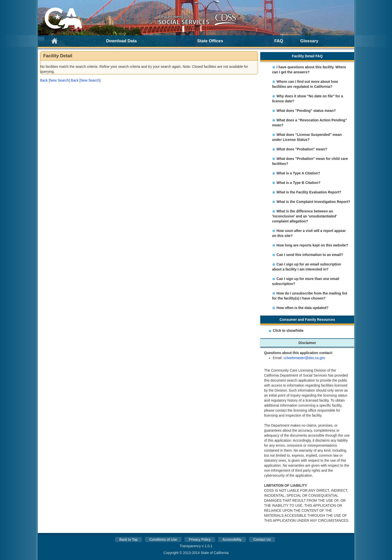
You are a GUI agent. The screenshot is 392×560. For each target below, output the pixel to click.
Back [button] (44, 80)
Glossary (309, 41)
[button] (44, 80)
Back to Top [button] (128, 539)
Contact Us (262, 539)
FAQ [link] (279, 41)
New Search (59, 80)
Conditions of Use (163, 539)
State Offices (210, 41)
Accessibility (232, 539)
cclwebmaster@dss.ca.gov (304, 358)
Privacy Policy (200, 539)
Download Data (121, 41)
